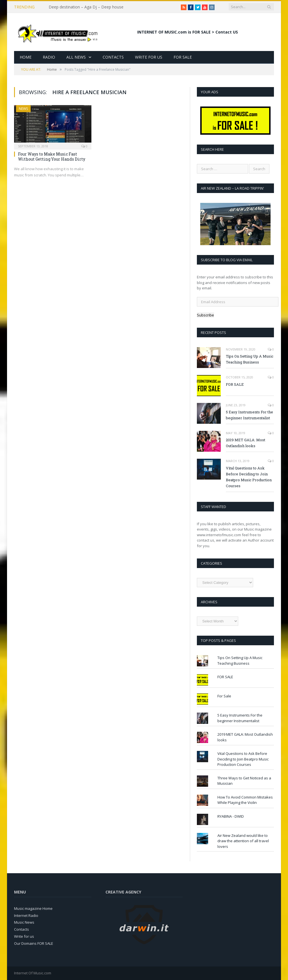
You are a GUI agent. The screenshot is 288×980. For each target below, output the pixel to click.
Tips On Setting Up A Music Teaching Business (250, 359)
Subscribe (205, 315)
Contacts (113, 57)
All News (76, 57)
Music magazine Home (33, 908)
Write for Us (149, 57)
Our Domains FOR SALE (34, 943)
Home (26, 57)
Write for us (24, 936)
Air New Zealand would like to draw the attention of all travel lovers (243, 841)
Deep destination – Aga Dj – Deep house (86, 7)
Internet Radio (26, 915)
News (23, 109)
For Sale (183, 57)
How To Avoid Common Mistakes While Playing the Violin (245, 800)
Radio (49, 57)
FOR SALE (235, 384)
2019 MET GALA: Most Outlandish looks (246, 443)
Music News (24, 922)
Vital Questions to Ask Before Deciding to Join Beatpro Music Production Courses (249, 477)
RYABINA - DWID (231, 816)
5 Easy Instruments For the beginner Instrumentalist (249, 415)
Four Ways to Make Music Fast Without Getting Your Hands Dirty (52, 157)
